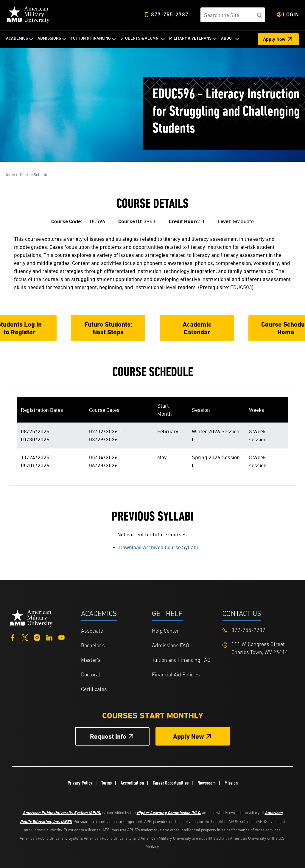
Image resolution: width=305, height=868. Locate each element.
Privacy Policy (80, 783)
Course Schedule (35, 174)
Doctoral (91, 675)
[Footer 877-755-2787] (258, 631)
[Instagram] (37, 637)
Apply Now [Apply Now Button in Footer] (189, 736)
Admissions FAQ (171, 646)
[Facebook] (13, 637)
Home (10, 174)
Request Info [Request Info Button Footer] (108, 736)
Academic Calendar (197, 328)
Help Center (165, 631)
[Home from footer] (31, 618)
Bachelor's (93, 646)
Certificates (94, 690)
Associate (92, 631)
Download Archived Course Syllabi (158, 547)
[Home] (28, 15)
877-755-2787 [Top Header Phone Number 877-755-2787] (170, 15)
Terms (106, 783)
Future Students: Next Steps (108, 328)
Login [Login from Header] (291, 15)
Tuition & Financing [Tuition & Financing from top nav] (91, 39)
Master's (91, 660)
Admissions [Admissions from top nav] (49, 39)
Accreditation (132, 783)
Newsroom (207, 783)
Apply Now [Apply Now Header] (274, 39)
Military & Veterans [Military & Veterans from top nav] (190, 39)
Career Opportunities (171, 783)
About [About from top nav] (228, 39)
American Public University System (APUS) (62, 812)
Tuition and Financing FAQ (181, 660)
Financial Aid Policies (176, 675)
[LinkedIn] (49, 637)
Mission (231, 783)
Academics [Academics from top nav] (17, 39)
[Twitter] (25, 637)
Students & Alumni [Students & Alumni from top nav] (140, 39)
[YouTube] (62, 637)
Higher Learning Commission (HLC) (169, 812)
